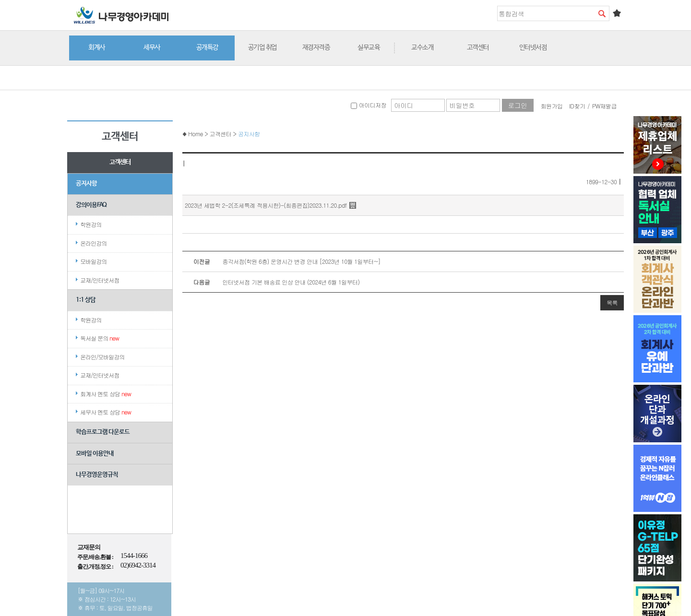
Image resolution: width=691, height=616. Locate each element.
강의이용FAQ (91, 205)
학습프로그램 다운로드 (103, 432)
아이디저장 (368, 105)
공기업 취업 (262, 47)
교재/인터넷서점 (100, 280)
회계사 (97, 47)
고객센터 (478, 47)
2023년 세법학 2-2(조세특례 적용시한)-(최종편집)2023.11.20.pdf (266, 205)
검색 (602, 13)
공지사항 (86, 184)
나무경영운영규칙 (97, 475)
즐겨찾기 (617, 13)
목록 (612, 302)
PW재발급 (604, 106)
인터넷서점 (533, 47)
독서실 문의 (100, 338)
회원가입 (552, 106)
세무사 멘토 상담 (106, 412)
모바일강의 (93, 261)
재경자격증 (316, 47)
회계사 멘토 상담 (106, 394)
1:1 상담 (86, 300)
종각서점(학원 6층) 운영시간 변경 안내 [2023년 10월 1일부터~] (281, 261)
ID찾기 (577, 106)
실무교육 (369, 47)
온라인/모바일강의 (102, 357)
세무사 (152, 47)
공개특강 (207, 47)
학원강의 (91, 224)
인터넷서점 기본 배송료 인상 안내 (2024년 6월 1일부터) (271, 282)
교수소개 (422, 47)
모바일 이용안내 (95, 454)
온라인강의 (93, 243)
